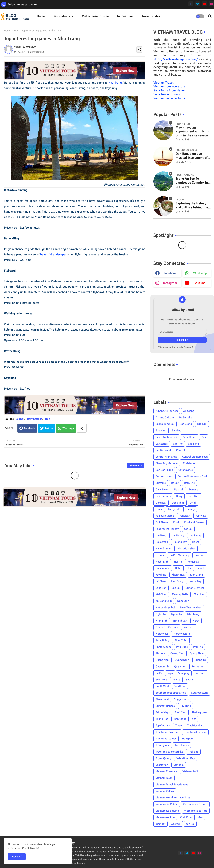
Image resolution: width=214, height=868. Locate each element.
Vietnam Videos (165, 791)
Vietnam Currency (166, 771)
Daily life (189, 483)
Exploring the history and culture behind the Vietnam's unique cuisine (192, 205)
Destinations (61, 16)
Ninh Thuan (180, 621)
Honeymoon (163, 568)
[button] (200, 16)
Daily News (162, 490)
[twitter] (198, 4)
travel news (182, 745)
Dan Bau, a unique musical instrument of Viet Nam (192, 156)
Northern (189, 627)
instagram (170, 283)
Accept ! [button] (17, 857)
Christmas (189, 463)
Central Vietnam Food (195, 457)
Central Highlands (166, 457)
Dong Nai (161, 503)
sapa (170, 673)
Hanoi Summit (164, 549)
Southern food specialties (171, 693)
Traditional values (166, 739)
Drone (159, 509)
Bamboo (177, 431)
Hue (16, 31)
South (189, 680)
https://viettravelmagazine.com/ (176, 59)
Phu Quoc (182, 647)
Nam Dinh (183, 601)
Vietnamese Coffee (167, 804)
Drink (193, 503)
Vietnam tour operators (169, 86)
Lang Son (161, 588)
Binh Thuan (189, 437)
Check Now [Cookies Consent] (29, 848)
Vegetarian (162, 765)
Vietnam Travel (163, 83)
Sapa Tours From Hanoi (169, 90)
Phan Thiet (181, 640)
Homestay (193, 562)
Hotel (178, 568)
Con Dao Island (164, 470)
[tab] (41, 16)
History (160, 555)
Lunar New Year (195, 588)
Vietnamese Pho (165, 817)
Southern (180, 686)
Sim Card (200, 673)
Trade (179, 725)
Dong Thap (178, 503)
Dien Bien (194, 496)
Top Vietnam (125, 16)
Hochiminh (162, 562)
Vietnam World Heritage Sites (173, 798)
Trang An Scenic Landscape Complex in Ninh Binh (192, 181)
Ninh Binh (162, 621)
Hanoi (196, 542)
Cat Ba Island (163, 450)
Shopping (184, 673)
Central (20, 419)
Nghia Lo (177, 614)
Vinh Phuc (186, 817)
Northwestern (182, 634)
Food (176, 522)
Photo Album (163, 647)
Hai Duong (178, 535)
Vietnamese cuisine (95, 16)
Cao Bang (193, 444)
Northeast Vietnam (167, 627)
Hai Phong (195, 535)
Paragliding (162, 640)
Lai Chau (161, 581)
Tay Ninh (186, 706)
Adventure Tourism (167, 411)
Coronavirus (185, 470)
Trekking (193, 752)
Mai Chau (161, 594)
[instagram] (212, 4)
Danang (194, 490)
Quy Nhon (180, 666)
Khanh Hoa (178, 575)
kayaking (161, 575)
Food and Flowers (194, 522)
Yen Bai (190, 824)
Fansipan (185, 516)
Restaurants (199, 666)
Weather (160, 824)
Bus (204, 437)
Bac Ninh (161, 431)
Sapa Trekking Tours (167, 94)
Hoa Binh (200, 555)
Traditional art (196, 725)
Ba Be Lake (186, 417)
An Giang (189, 411)
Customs (161, 483)
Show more (136, 466)
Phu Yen (160, 653)
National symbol (165, 608)
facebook (170, 273)
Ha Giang (161, 535)
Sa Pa (159, 673)
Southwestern (199, 693)
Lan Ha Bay (195, 581)
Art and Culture (165, 417)
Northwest (162, 634)
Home (41, 16)
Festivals (201, 516)
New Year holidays (191, 608)
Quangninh (162, 666)
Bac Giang (186, 424)
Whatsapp (68, 428)
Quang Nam (197, 653)
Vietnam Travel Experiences (172, 784)
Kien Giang (196, 575)
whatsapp (200, 273)
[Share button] (82, 428)
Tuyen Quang (163, 758)
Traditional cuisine (195, 732)
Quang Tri (200, 660)
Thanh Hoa (162, 719)
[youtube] (205, 4)
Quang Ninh (182, 660)
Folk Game (162, 522)
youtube (200, 283)
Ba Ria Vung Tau (165, 424)
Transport (187, 739)
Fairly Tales (175, 509)
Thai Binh (181, 712)
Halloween (162, 542)
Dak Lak (179, 490)
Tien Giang (180, 719)
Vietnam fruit (190, 771)
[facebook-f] (191, 4)
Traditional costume (167, 732)
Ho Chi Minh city (179, 555)
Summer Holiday (165, 706)
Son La (176, 680)
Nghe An (161, 614)
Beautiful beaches (166, 437)
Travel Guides (151, 16)
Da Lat (175, 483)
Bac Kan (202, 424)
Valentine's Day (186, 758)
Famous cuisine (165, 516)
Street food (162, 699)
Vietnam (179, 765)
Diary (179, 496)
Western (176, 824)
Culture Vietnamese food (192, 476)
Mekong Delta (180, 594)
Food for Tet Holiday (167, 529)
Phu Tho (198, 647)
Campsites (162, 444)
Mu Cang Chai (164, 601)
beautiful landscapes (53, 254)
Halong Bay (180, 542)
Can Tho (178, 444)
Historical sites (187, 549)
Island (200, 568)
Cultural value (164, 476)
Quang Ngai (162, 660)
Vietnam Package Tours (169, 98)
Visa (200, 817)
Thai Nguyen (199, 712)
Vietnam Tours (164, 778)
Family (191, 509)
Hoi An (178, 562)
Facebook (29, 428)
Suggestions (181, 699)
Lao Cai (176, 588)
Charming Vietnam (167, 463)
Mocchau (199, 594)
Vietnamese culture (196, 811)
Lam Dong (177, 581)
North (196, 621)
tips (194, 719)
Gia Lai (188, 529)
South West (162, 686)
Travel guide (163, 745)
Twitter (49, 428)
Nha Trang (115, 83)
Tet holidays (163, 712)
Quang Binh (177, 653)
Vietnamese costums (195, 804)
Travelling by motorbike (169, 752)
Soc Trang (161, 680)
